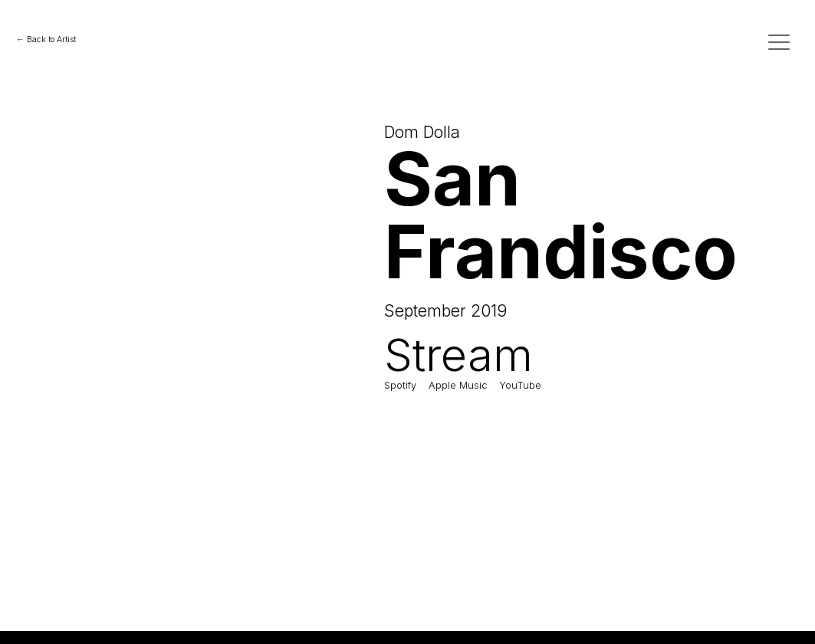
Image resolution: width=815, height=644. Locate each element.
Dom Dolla (422, 132)
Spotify (400, 385)
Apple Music (458, 385)
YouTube (520, 385)
